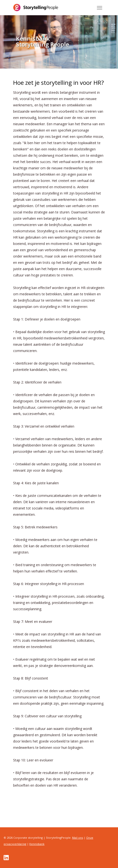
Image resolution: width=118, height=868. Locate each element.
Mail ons (78, 838)
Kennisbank (37, 844)
